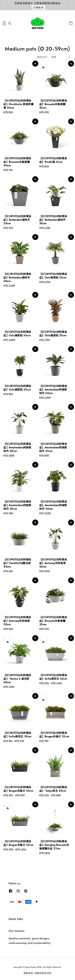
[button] (4, 23)
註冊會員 (38, 7)
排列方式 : (42, 57)
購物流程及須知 (43, 973)
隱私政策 (28, 973)
